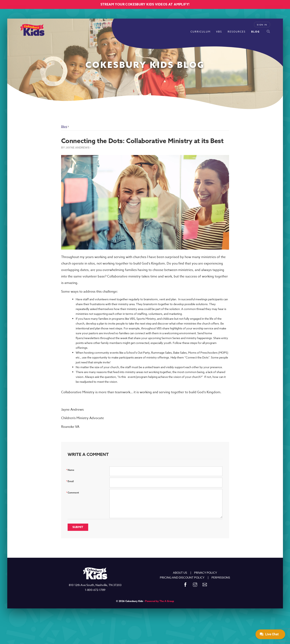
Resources (237, 32)
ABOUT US (180, 573)
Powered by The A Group (160, 601)
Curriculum (200, 32)
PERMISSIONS (221, 577)
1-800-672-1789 (95, 590)
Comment (73, 493)
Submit (78, 527)
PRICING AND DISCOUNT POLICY (182, 577)
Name (71, 470)
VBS (219, 32)
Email (71, 481)
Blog (255, 32)
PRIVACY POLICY (206, 573)
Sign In (262, 25)
